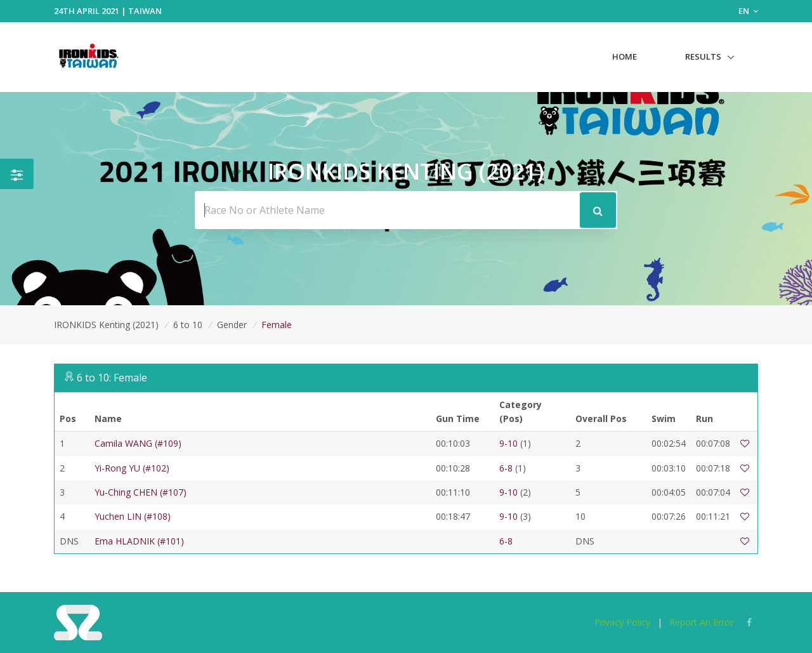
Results (703, 56)
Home (625, 56)
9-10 (508, 443)
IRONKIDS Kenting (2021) (106, 325)
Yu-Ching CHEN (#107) (141, 492)
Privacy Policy (622, 622)
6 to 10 (188, 325)
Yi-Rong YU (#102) (132, 468)
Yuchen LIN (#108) (133, 516)
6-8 (506, 468)
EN (748, 11)
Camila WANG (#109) (138, 443)
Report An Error (701, 622)
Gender (232, 325)
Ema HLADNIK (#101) (139, 541)
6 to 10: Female (112, 378)
